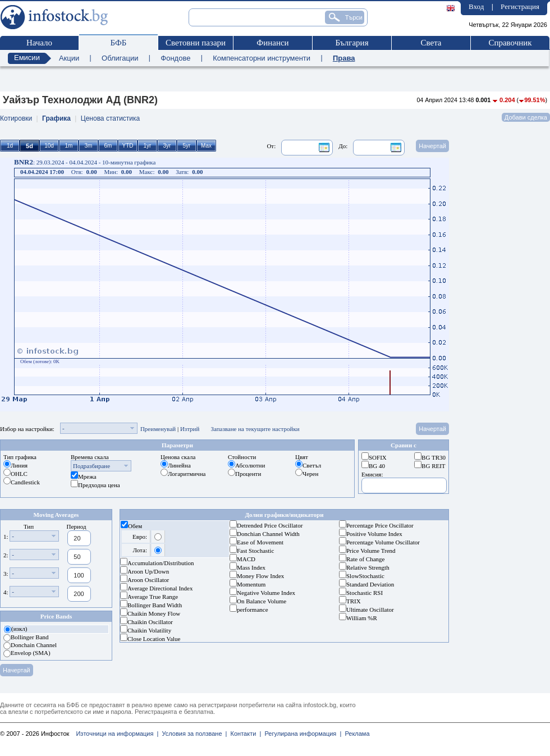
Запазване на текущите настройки (255, 429)
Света (431, 43)
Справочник (510, 43)
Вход (476, 6)
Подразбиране (91, 466)
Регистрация (520, 6)
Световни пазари (196, 43)
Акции (69, 58)
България (352, 43)
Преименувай (158, 429)
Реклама (355, 734)
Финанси (272, 43)
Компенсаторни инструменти (262, 58)
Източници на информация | (117, 734)
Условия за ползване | (192, 734)
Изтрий (190, 429)
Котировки (16, 118)
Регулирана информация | (301, 734)
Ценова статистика (110, 118)
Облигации (120, 58)
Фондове (175, 58)
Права (344, 58)
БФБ (119, 43)
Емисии (27, 58)
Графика (56, 118)
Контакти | (244, 734)
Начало (39, 43)
